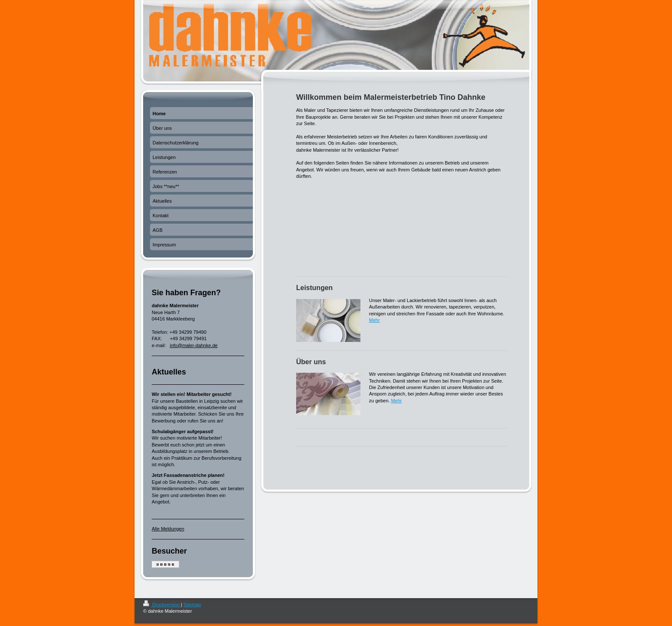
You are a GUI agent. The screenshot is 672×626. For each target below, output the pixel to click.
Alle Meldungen (168, 529)
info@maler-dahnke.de (193, 345)
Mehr (374, 320)
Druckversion (162, 605)
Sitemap (192, 605)
